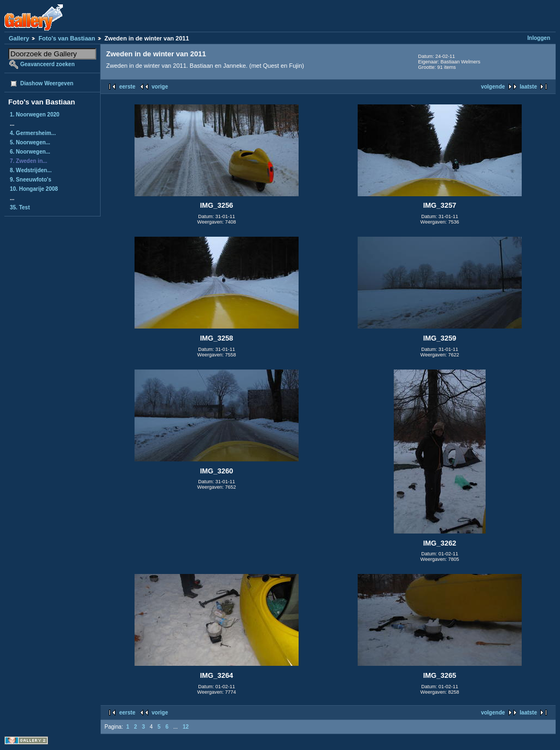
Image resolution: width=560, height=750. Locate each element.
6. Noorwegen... (30, 152)
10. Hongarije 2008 (34, 189)
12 (186, 727)
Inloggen (539, 38)
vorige (160, 87)
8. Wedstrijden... (31, 170)
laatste (528, 87)
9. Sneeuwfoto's (31, 180)
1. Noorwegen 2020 (35, 115)
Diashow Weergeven (47, 83)
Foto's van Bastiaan (66, 38)
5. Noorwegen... (30, 142)
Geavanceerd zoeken (48, 64)
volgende (493, 87)
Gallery (19, 38)
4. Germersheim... (33, 133)
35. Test (20, 207)
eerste (127, 87)
